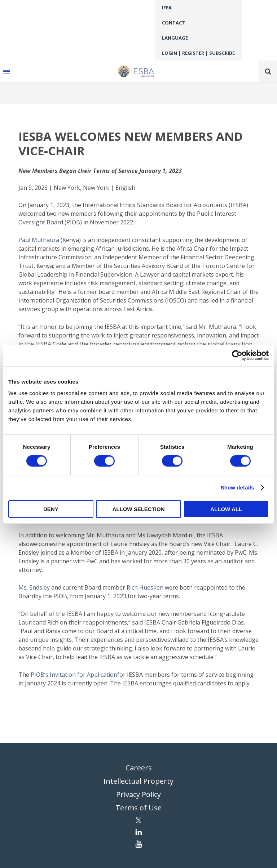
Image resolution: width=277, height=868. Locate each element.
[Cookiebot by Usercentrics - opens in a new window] (237, 355)
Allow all (226, 509)
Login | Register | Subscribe (198, 53)
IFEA (167, 8)
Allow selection (138, 509)
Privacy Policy (138, 794)
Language (175, 38)
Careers (139, 768)
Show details (238, 487)
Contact (173, 23)
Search (268, 71)
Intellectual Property (138, 781)
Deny (51, 509)
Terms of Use (138, 808)
